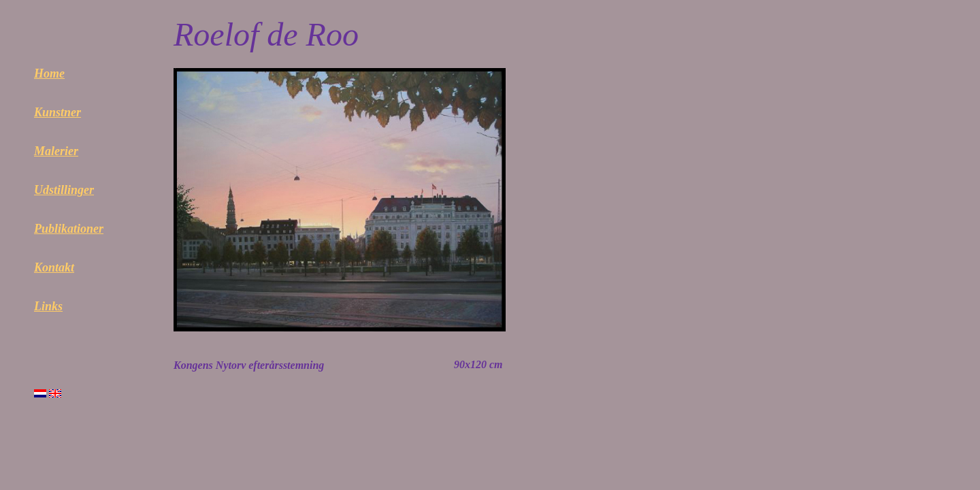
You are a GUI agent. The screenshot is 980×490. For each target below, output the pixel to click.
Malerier (56, 151)
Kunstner (58, 112)
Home (49, 73)
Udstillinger (64, 190)
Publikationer (69, 229)
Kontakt (54, 267)
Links (48, 306)
